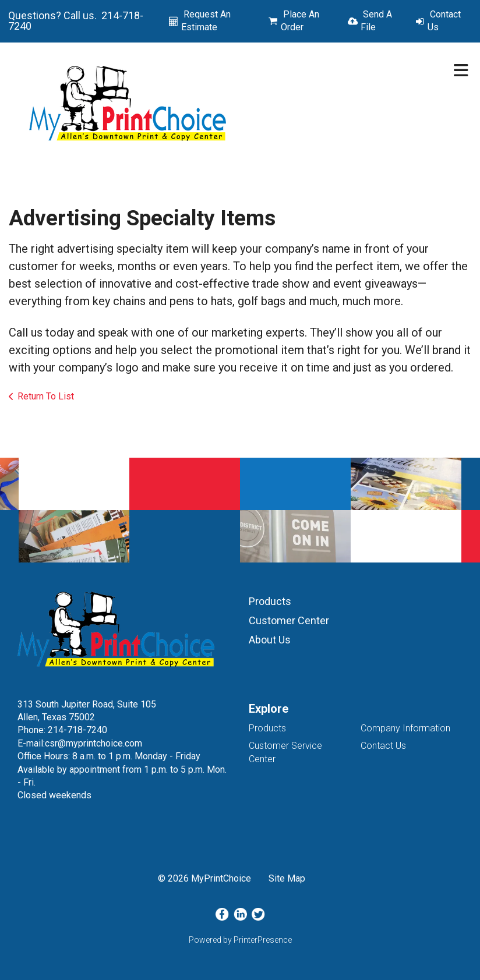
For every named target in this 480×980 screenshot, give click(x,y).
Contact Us (444, 21)
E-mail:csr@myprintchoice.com (80, 743)
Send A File (376, 21)
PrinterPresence (263, 940)
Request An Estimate (206, 21)
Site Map (287, 878)
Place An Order (300, 21)
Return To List (46, 396)
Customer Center (289, 620)
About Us (270, 640)
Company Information (405, 728)
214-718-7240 (77, 730)
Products (270, 601)
